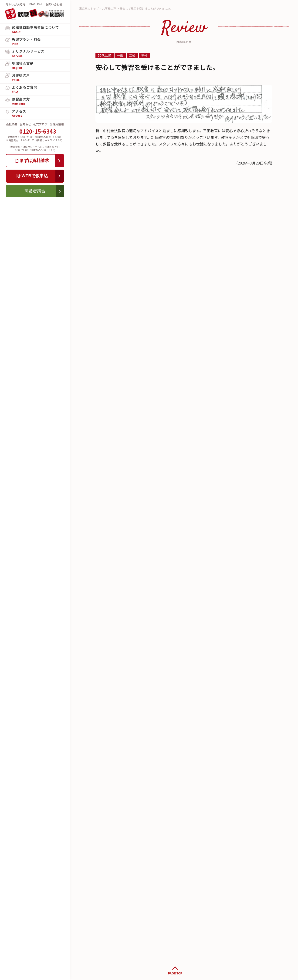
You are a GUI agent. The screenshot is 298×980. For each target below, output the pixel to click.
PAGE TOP (175, 973)
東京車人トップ (89, 9)
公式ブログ (40, 124)
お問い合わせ (54, 4)
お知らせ (25, 124)
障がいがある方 (16, 4)
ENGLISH (36, 4)
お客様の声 (109, 9)
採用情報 (58, 124)
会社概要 (12, 124)
